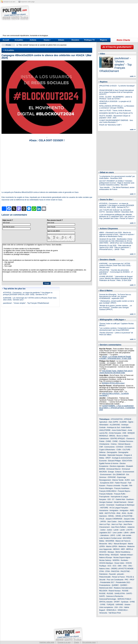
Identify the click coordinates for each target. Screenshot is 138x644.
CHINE (108, 441)
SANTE (129, 594)
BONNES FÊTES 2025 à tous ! (113, 383)
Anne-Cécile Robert (119, 430)
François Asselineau (122, 488)
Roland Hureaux (115, 591)
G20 (109, 499)
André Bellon (126, 427)
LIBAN (126, 533)
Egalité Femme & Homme (109, 463)
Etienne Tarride (118, 480)
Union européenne (106, 607)
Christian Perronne (126, 441)
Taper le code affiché (53, 231)
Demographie (112, 452)
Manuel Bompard (120, 544)
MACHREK (127, 538)
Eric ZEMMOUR (119, 475)
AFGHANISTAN (117, 419)
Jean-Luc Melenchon (126, 522)
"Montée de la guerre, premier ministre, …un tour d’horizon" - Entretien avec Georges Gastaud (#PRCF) (116, 308)
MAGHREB (110, 541)
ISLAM (130, 513)
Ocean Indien (119, 563)
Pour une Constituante (115, 580)
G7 (113, 499)
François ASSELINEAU (108, 491)
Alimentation (104, 425)
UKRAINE (119, 605)
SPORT (117, 602)
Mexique (111, 552)
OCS (109, 566)
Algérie (131, 422)
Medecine (122, 546)
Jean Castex (112, 522)
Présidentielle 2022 (123, 582)
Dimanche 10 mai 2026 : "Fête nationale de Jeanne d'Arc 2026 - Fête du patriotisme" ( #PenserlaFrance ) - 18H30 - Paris (115, 248)
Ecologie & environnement (122, 458)
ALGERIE (123, 422)
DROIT (108, 458)
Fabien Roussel (121, 483)
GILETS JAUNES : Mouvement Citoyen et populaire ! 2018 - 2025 (115, 117)
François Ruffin (120, 494)
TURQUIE (110, 605)
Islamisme (103, 516)
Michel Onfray (104, 555)
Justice (103, 530)
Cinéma (114, 444)
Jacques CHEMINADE (114, 519)
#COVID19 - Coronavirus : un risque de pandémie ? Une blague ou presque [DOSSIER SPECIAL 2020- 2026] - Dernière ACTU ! (28, 294)
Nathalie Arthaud (126, 555)
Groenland (110, 505)
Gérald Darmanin (120, 502)
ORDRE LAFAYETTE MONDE (122, 569)
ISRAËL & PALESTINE (124, 516)
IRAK (118, 513)
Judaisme (131, 527)
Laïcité (116, 530)
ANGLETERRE (105, 430)
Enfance (118, 472)
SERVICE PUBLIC (124, 599)
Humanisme (104, 510)
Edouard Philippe (114, 461)
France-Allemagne (106, 488)
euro (133, 480)
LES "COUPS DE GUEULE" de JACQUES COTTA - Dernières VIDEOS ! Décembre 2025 (116, 211)
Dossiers (75, 40)
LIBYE (113, 535)
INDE (132, 510)
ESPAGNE (112, 477)
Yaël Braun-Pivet (115, 613)
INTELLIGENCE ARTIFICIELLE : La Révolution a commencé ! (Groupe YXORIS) (117, 107)
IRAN (124, 513)
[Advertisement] (86, 21)
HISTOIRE (104, 508)
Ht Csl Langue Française (119, 508)
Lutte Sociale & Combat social (110, 538)
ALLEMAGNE (115, 425)
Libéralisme (104, 535)
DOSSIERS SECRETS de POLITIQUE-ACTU (116, 113)
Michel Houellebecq (123, 552)
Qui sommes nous (89, 642)
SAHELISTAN (120, 594)
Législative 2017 (105, 533)
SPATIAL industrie (106, 602)
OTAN (101, 571)
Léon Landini (117, 533)
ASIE (124, 433)
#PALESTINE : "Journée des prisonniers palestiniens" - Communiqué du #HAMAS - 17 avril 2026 (116, 272)
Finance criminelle (113, 486)
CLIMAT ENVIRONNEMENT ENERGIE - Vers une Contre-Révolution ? (116, 121)
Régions (103, 40)
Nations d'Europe (106, 558)
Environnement (129, 472)
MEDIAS (116, 549)
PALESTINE (125, 571)
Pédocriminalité (105, 577)
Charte (76, 642)
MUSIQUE (115, 555)
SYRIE (132, 602)
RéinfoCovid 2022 (106, 588)
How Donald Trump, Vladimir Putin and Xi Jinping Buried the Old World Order (116, 372)
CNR (101, 447)
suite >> (133, 76)
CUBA (119, 450)
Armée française (115, 433)
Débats (61, 40)
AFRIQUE (128, 419)
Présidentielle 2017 (107, 582)
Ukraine (127, 605)
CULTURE (126, 450)
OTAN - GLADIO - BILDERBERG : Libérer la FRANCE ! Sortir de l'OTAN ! (116, 98)
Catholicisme (104, 439)
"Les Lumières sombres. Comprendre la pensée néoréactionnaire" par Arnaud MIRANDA (117, 329)
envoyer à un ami (9, 2)
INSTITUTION (110, 513)
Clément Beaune (124, 444)
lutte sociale (127, 535)
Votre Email (6, 223)
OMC (120, 566)
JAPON (103, 522)
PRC (127, 580)
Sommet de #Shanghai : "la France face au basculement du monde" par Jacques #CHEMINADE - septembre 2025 (115, 296)
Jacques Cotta (129, 519)
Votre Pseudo (51, 227)
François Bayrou (124, 491)
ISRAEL (111, 516)
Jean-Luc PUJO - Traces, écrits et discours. (115, 111)
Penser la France (118, 577)
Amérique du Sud (113, 427)
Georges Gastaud (106, 502)
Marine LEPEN (112, 546)
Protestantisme (105, 585)
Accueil (6, 40)
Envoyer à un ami (64, 642)
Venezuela (103, 613)
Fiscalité (125, 486)
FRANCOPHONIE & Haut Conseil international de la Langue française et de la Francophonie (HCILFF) (116, 92)
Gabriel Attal (120, 499)
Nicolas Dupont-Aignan (122, 558)
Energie (111, 472)
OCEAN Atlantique (106, 563)
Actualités (19, 40)
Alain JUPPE (113, 422)
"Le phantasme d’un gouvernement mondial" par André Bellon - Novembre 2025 (117, 177)
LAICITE (129, 530)
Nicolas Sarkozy (105, 560)
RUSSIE (125, 591)
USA (116, 607)
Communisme (109, 447)
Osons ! (47, 40)
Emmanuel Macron (114, 469)
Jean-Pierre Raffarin (118, 527)
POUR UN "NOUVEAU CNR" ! (111, 125)
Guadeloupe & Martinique (125, 505)
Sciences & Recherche (115, 596)
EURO (127, 480)
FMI (131, 486)
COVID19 (120, 447)
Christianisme (104, 444)
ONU (125, 566)
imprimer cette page (28, 2)
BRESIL (112, 436)
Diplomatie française (115, 455)
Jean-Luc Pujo (105, 524)
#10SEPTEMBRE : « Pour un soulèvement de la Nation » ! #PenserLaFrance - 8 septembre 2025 (117, 408)
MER (123, 549)
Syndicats (125, 602)
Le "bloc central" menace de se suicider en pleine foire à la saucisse (41, 45)
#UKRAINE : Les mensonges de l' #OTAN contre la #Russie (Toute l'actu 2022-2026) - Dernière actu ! (115, 265)
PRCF (132, 580)
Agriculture (103, 422)
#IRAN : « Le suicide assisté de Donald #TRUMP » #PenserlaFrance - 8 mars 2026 (115, 357)
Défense (102, 452)
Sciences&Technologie (108, 599)
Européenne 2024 (107, 483)
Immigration (114, 510)
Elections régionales (117, 466)
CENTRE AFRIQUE (117, 439)
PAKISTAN (115, 571)
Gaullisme (130, 499)
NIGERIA (116, 560)
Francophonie (104, 497)
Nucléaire (124, 560)
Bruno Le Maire (122, 436)
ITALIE (102, 519)
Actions (33, 40)
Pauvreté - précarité (116, 574)
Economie (103, 461)
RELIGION (103, 591)
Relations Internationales (123, 588)
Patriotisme (103, 574)
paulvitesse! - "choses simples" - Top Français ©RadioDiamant (26, 303)
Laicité (122, 530)
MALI (110, 544)
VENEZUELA (111, 610)
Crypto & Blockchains (107, 450)
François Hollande (106, 494)
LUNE (119, 535)
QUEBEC (115, 585)
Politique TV (89, 40)
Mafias (102, 541)
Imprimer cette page (47, 642)
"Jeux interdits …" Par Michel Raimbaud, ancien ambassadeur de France (117, 188)
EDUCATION (127, 461)
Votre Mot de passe (8, 227)
